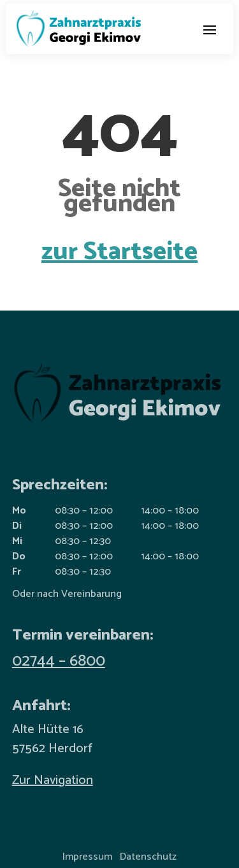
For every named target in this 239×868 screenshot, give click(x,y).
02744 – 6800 (59, 661)
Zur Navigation (53, 780)
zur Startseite (119, 252)
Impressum (87, 857)
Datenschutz (148, 857)
